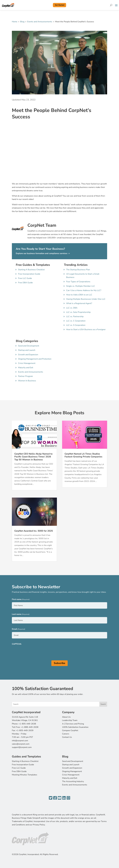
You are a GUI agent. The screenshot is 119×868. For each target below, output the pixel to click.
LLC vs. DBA (72, 308)
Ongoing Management (72, 771)
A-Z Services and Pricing (73, 724)
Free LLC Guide (25, 278)
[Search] (111, 5)
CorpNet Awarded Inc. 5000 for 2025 (34, 531)
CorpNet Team (42, 225)
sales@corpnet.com (21, 744)
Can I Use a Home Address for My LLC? (84, 290)
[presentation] (31, 652)
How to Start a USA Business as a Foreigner (86, 329)
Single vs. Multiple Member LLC (81, 286)
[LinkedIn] (64, 798)
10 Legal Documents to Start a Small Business (83, 276)
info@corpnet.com (20, 741)
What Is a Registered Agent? (79, 303)
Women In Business (27, 381)
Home (15, 22)
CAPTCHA (17, 644)
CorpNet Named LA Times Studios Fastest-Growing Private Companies (83, 455)
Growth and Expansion (28, 355)
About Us (66, 717)
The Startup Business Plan (78, 270)
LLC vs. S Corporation (76, 325)
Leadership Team (70, 720)
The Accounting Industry (73, 781)
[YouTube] (59, 798)
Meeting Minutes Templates (24, 775)
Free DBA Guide (25, 283)
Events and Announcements (40, 22)
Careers (66, 734)
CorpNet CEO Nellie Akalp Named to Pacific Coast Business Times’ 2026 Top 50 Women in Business (33, 457)
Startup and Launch (27, 350)
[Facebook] (55, 798)
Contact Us (67, 737)
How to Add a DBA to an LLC (79, 295)
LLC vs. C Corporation (76, 321)
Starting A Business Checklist (31, 270)
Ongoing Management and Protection (35, 359)
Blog (22, 22)
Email (18, 629)
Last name (21, 614)
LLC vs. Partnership (75, 317)
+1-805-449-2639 (25, 730)
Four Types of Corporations (78, 282)
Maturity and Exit (26, 368)
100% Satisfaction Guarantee (75, 727)
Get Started (60, 5)
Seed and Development (29, 346)
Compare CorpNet (70, 730)
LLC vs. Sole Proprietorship (78, 312)
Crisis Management (27, 363)
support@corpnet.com (22, 747)
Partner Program (25, 376)
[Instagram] (68, 798)
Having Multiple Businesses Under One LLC (86, 299)
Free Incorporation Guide (29, 274)
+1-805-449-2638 (27, 724)
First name (21, 600)
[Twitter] (51, 798)
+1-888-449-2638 (30, 727)
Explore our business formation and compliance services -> (43, 253)
